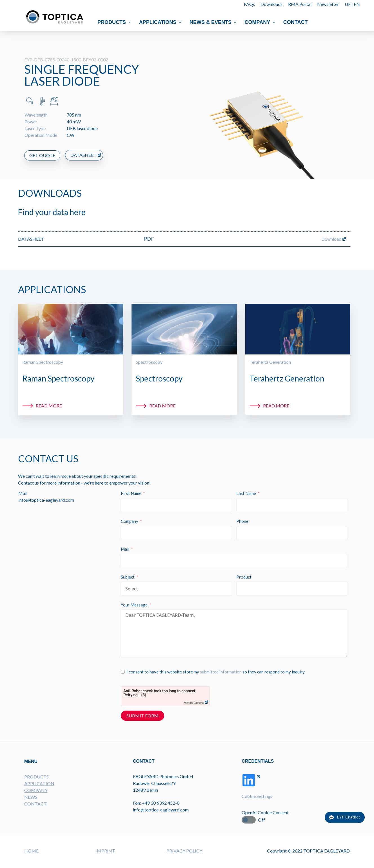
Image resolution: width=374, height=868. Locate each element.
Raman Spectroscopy (43, 362)
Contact (296, 22)
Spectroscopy (149, 362)
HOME (31, 851)
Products (115, 22)
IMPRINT (105, 851)
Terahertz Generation (270, 362)
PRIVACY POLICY (184, 851)
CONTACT (35, 803)
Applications (161, 22)
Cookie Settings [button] (257, 796)
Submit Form (143, 716)
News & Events (214, 22)
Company (261, 22)
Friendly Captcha (194, 703)
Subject (128, 577)
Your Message (134, 605)
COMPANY (36, 790)
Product (244, 577)
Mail (125, 549)
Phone (242, 521)
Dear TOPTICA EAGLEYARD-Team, (234, 634)
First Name (131, 494)
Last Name (246, 494)
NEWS (31, 796)
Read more (49, 406)
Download (331, 239)
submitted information (221, 672)
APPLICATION (39, 783)
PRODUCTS (36, 776)
